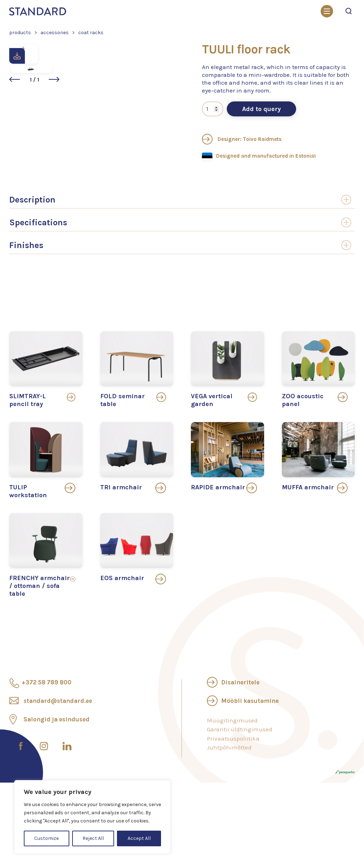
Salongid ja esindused (57, 755)
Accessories (55, 33)
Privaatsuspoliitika (233, 774)
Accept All (139, 838)
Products (20, 33)
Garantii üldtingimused (240, 765)
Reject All (93, 838)
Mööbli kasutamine (250, 736)
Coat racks (91, 33)
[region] (92, 817)
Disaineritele (240, 718)
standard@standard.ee (58, 736)
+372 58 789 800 (47, 718)
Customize (46, 838)
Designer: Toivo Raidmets (245, 175)
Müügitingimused (232, 756)
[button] (86, 186)
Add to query (264, 145)
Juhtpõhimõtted (229, 783)
